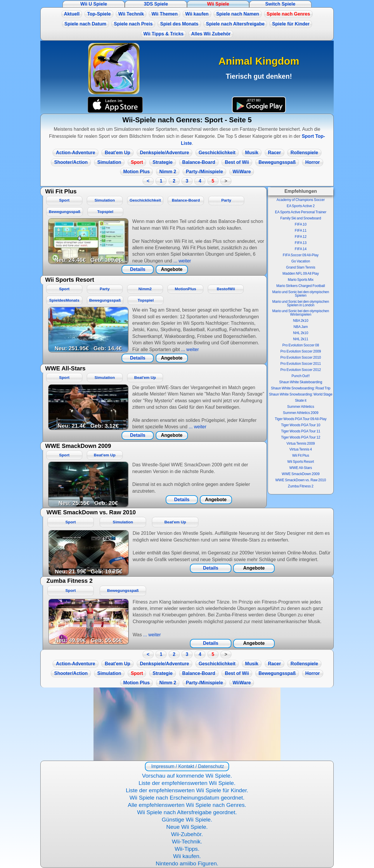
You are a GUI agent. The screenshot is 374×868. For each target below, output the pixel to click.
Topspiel (105, 212)
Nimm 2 (168, 172)
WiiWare (242, 172)
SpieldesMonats (64, 300)
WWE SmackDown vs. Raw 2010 (301, 480)
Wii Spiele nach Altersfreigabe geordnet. (187, 812)
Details (138, 269)
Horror (313, 162)
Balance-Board (199, 162)
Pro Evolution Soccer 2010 (301, 357)
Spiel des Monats (179, 24)
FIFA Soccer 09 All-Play (301, 255)
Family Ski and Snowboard (301, 218)
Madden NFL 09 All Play (301, 274)
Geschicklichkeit (217, 153)
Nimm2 (145, 289)
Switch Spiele (280, 4)
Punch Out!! (301, 376)
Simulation (109, 162)
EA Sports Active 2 (301, 206)
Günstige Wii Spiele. (187, 820)
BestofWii (226, 289)
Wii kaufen (197, 14)
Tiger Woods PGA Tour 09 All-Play (301, 419)
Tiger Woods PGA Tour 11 (301, 431)
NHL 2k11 (301, 339)
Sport (137, 162)
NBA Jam (301, 327)
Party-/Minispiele (204, 172)
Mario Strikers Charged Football (301, 286)
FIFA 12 (301, 237)
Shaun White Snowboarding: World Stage (301, 394)
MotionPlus (185, 289)
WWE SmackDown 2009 (301, 474)
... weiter (182, 261)
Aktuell (72, 14)
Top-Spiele (99, 14)
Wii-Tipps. (187, 849)
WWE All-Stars (301, 468)
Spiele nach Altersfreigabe (235, 24)
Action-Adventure (75, 153)
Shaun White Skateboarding (301, 382)
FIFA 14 (301, 249)
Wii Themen (165, 14)
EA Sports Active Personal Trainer (301, 212)
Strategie (162, 162)
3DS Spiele (156, 4)
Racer (274, 153)
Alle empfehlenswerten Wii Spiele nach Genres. (187, 805)
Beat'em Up (117, 153)
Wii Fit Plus (301, 456)
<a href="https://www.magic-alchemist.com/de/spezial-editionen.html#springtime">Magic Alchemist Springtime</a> (187, 724)
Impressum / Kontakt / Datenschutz (187, 766)
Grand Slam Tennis (301, 267)
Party (226, 200)
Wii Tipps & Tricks (163, 34)
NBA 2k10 (301, 321)
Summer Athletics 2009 (301, 413)
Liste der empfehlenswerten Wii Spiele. (187, 783)
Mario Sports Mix (301, 280)
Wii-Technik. (187, 842)
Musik (252, 153)
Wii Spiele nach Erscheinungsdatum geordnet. (187, 798)
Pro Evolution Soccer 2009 (301, 351)
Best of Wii (237, 162)
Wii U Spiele (94, 4)
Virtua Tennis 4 (301, 449)
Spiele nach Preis (133, 24)
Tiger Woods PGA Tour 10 (301, 425)
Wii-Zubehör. (187, 834)
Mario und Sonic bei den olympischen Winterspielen (301, 313)
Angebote (172, 269)
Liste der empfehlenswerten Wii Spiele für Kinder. (187, 790)
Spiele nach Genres (289, 14)
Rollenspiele (304, 153)
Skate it (301, 401)
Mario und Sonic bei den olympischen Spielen (301, 294)
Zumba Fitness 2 (301, 486)
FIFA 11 (301, 231)
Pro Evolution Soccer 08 (301, 345)
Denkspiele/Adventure (165, 153)
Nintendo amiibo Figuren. (187, 863)
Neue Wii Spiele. (187, 827)
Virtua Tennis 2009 (301, 444)
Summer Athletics (301, 407)
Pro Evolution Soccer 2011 (301, 364)
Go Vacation (301, 261)
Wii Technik (131, 14)
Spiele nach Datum (85, 24)
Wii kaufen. (187, 856)
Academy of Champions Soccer (301, 200)
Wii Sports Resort (301, 462)
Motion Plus (137, 172)
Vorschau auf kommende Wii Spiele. (187, 776)
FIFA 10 (301, 224)
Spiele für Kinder (291, 24)
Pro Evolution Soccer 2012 (301, 370)
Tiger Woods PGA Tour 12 (301, 437)
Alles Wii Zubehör (211, 34)
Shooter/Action (71, 162)
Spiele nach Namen (238, 14)
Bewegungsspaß (277, 162)
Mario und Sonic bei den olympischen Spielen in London (301, 303)
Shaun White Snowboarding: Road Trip (301, 388)
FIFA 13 (301, 243)
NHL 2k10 (301, 333)
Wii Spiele (218, 4)
